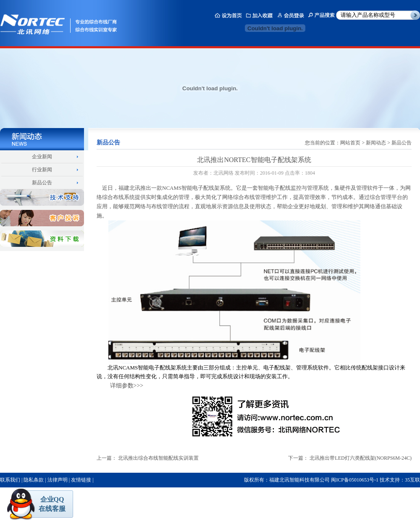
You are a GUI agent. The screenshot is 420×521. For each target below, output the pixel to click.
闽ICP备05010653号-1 (355, 480)
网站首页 (350, 143)
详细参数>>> (127, 386)
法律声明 (58, 480)
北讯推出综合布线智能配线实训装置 (158, 458)
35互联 (412, 480)
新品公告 (42, 183)
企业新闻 (42, 157)
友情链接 (81, 480)
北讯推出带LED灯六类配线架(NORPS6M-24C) (361, 458)
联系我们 (10, 480)
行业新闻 (42, 170)
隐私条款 (34, 480)
